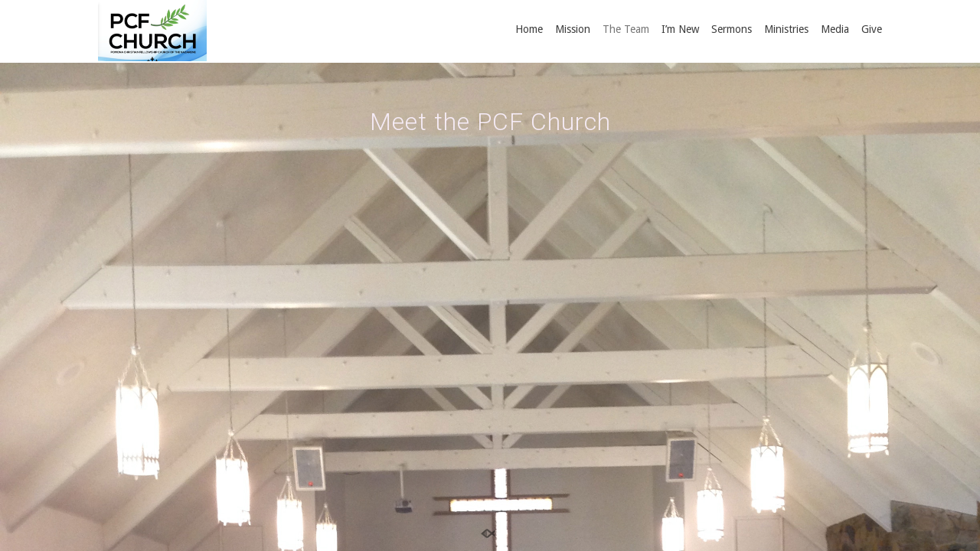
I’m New (680, 29)
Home (529, 29)
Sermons (732, 29)
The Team (626, 29)
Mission (573, 29)
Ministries (786, 29)
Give (872, 29)
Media (835, 29)
